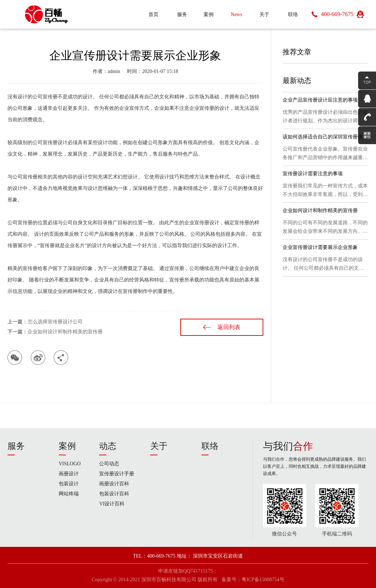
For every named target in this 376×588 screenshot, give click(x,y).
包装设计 (69, 484)
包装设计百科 (114, 494)
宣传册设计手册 (117, 474)
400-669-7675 (337, 14)
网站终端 (69, 494)
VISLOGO (70, 464)
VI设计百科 (112, 504)
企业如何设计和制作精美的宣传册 (65, 332)
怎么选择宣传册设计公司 (55, 322)
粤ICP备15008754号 (263, 580)
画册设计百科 (114, 484)
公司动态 (109, 464)
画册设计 (69, 474)
